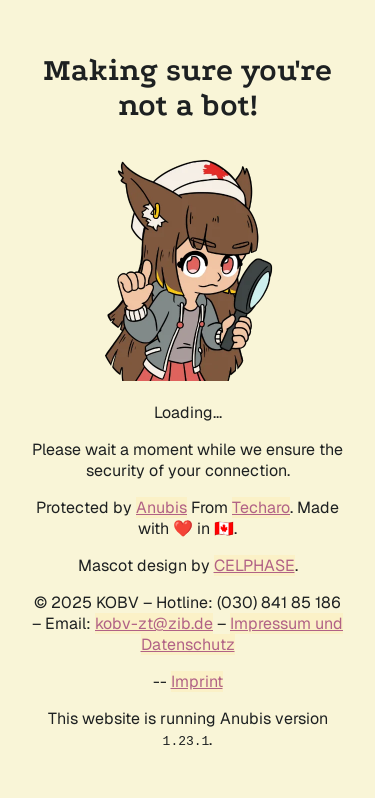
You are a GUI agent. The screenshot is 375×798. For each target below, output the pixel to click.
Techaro (261, 507)
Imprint (197, 681)
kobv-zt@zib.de (154, 623)
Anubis (161, 507)
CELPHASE (254, 565)
